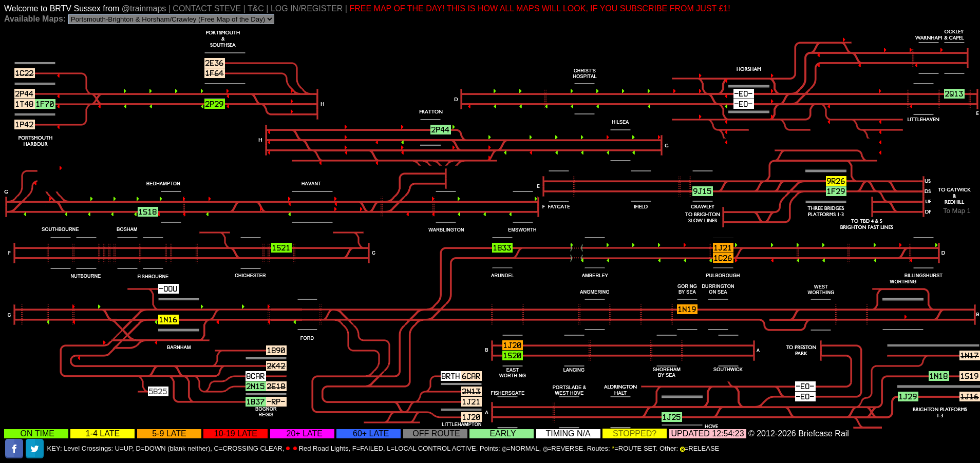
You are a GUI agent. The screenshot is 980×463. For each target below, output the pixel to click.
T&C (256, 8)
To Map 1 (957, 211)
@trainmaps (145, 8)
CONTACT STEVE (207, 8)
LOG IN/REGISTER (307, 8)
